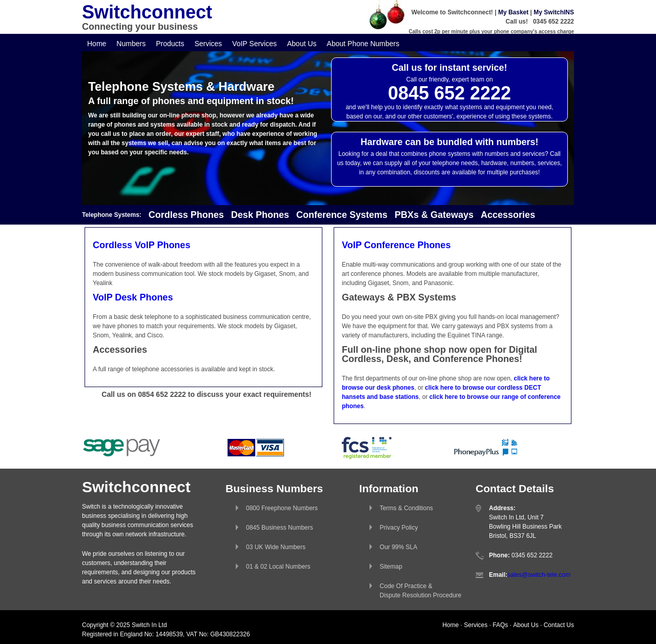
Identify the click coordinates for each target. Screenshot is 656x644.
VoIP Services (254, 44)
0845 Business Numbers (280, 528)
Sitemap (391, 567)
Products (170, 44)
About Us (302, 44)
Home (97, 44)
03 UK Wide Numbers (276, 547)
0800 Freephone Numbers (282, 508)
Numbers (131, 44)
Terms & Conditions (406, 508)
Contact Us (559, 625)
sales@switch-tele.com (539, 575)
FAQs (500, 625)
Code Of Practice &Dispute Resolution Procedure (421, 591)
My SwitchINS (554, 12)
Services (208, 44)
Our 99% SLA (398, 547)
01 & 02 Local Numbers (278, 567)
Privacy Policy (399, 528)
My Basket (513, 12)
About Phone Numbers (363, 44)
